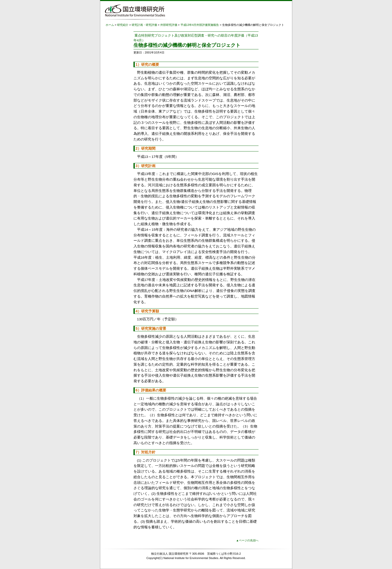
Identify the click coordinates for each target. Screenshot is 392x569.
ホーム (110, 25)
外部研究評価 (169, 25)
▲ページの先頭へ (247, 540)
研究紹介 (123, 25)
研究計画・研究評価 (144, 25)
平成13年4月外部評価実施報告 (200, 25)
